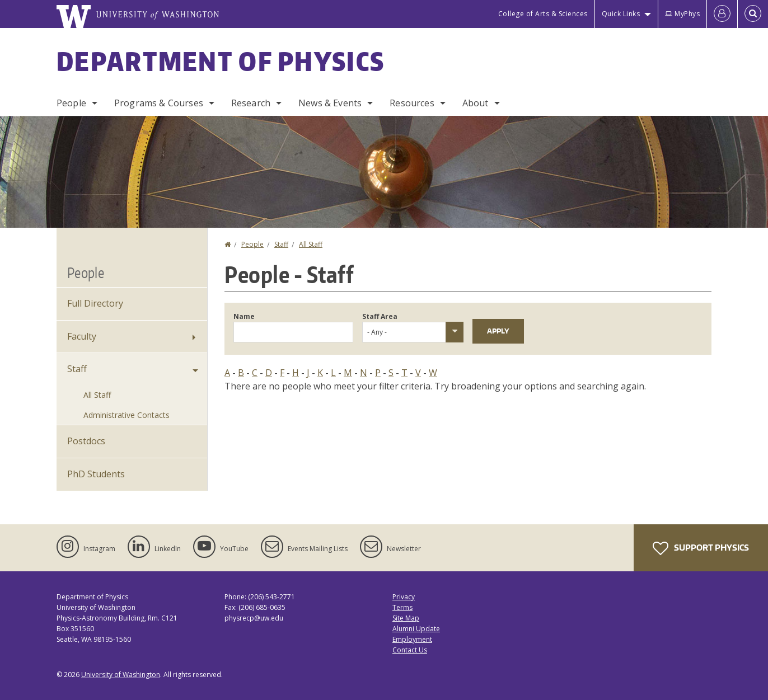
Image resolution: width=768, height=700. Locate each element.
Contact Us (410, 650)
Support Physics (701, 548)
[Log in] (722, 14)
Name (244, 316)
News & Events (330, 103)
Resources (412, 103)
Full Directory (95, 303)
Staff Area (380, 316)
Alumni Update (416, 629)
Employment (412, 639)
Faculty (82, 336)
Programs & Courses (159, 103)
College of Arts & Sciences (543, 14)
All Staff (311, 244)
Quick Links (621, 14)
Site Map (406, 618)
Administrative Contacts (127, 415)
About (476, 103)
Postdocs (86, 441)
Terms (402, 607)
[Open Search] (753, 14)
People (71, 103)
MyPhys (682, 14)
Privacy (404, 597)
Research (251, 103)
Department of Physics (221, 61)
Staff (281, 244)
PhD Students (96, 474)
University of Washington (121, 675)
